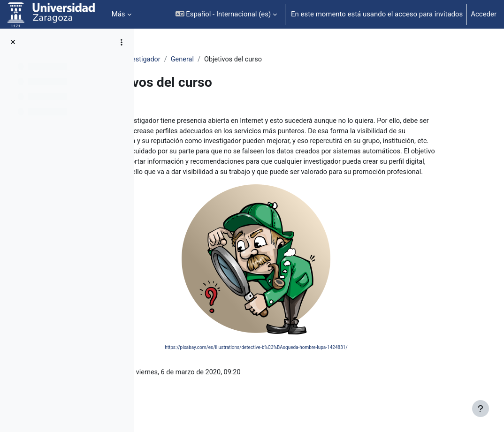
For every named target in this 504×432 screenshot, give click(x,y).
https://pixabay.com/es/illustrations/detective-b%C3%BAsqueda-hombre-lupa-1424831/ (311, 360)
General (265, 60)
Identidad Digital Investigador (198, 60)
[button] (226, 14)
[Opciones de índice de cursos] (122, 42)
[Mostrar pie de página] (481, 409)
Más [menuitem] (118, 14)
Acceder (484, 14)
